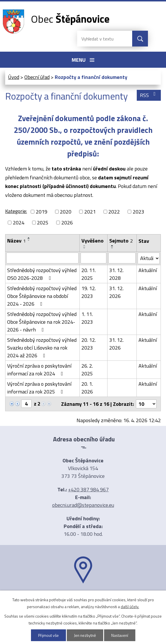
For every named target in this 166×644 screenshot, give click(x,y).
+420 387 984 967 (88, 489)
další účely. (130, 607)
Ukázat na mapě (83, 595)
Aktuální (148, 270)
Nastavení (120, 635)
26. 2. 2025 (87, 370)
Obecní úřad (37, 77)
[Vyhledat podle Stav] (149, 258)
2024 (19, 223)
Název (16, 241)
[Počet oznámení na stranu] (146, 404)
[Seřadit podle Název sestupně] (29, 240)
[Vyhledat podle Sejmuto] (122, 258)
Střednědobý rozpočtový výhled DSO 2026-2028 (42, 274)
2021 (90, 212)
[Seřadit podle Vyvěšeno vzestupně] (85, 246)
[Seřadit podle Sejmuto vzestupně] (112, 246)
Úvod (14, 77)
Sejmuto (121, 241)
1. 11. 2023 (87, 318)
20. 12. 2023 (89, 344)
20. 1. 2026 (87, 388)
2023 (138, 212)
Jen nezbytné (85, 635)
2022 (114, 212)
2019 (42, 212)
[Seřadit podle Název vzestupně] (29, 238)
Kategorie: (16, 211)
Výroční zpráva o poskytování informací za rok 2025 (39, 388)
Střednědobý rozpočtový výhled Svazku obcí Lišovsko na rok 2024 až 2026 (42, 348)
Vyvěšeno (92, 241)
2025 (43, 223)
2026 (67, 223)
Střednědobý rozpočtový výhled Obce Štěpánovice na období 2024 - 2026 (42, 296)
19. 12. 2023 (89, 292)
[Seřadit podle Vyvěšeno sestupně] (85, 248)
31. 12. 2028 (116, 274)
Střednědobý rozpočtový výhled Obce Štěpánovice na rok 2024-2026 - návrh (42, 322)
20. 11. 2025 (89, 274)
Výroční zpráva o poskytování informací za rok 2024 (39, 370)
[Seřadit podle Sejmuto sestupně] (112, 248)
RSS (149, 95)
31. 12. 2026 (116, 292)
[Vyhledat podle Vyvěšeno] (93, 258)
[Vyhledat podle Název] (42, 258)
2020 (66, 212)
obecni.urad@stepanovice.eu (83, 505)
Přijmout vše (48, 635)
